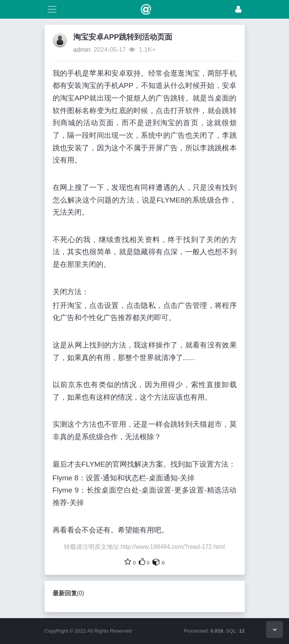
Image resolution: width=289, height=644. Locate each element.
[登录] (238, 9)
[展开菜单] (52, 9)
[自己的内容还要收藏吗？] (156, 562)
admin (82, 50)
